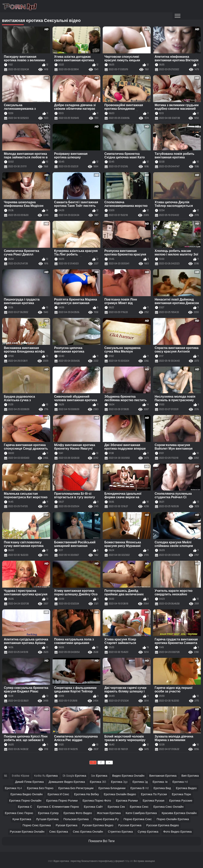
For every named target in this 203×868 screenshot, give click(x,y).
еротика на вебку (87, 794)
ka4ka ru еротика (46, 776)
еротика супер (48, 813)
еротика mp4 (13, 788)
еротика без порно (40, 788)
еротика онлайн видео (120, 794)
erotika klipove (21, 776)
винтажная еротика (163, 776)
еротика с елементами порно (58, 807)
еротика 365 (98, 782)
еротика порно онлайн (25, 801)
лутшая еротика (47, 819)
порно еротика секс (138, 819)
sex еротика (99, 776)
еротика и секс (58, 794)
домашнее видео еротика (67, 782)
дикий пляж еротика (29, 782)
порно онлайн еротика (173, 819)
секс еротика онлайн (88, 832)
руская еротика (67, 825)
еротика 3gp (119, 782)
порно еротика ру (106, 819)
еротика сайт (93, 807)
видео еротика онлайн (128, 776)
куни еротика (22, 819)
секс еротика (59, 832)
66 (6, 776)
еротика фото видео (78, 813)
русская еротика (130, 825)
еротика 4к (160, 782)
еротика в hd (140, 788)
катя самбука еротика (141, 813)
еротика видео (186, 788)
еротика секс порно (19, 813)
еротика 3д (140, 782)
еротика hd (180, 782)
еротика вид (162, 788)
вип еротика (190, 776)
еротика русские (181, 801)
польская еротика (76, 819)
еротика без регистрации (76, 788)
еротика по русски (154, 794)
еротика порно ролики (62, 801)
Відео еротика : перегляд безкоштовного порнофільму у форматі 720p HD (93, 861)
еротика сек (116, 807)
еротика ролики (127, 801)
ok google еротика (74, 776)
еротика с (25, 807)
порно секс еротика (37, 825)
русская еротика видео (163, 825)
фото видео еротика (177, 832)
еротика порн (181, 794)
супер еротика (148, 832)
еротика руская (154, 801)
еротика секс (139, 807)
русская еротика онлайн (27, 832)
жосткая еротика (109, 813)
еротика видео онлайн (27, 794)
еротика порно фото (97, 801)
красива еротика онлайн (179, 813)
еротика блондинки (112, 788)
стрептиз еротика (120, 832)
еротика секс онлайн (169, 807)
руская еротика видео (98, 825)
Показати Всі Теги (101, 841)
